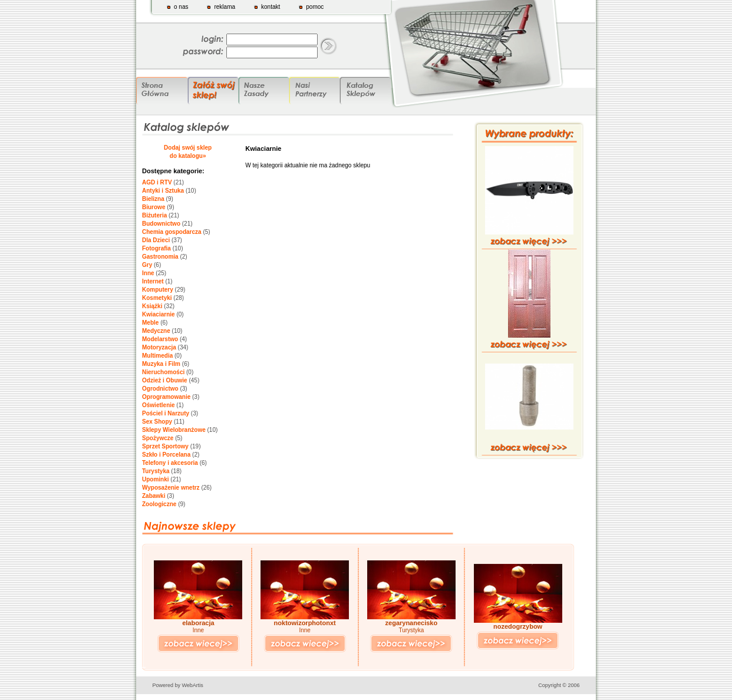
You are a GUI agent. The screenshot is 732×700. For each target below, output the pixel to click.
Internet (153, 281)
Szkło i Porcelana (166, 455)
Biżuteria (154, 215)
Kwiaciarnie (159, 314)
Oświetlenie (159, 405)
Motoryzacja (159, 347)
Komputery (158, 290)
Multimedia (157, 356)
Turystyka (156, 471)
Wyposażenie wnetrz (171, 488)
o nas (181, 7)
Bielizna (153, 199)
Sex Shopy (157, 422)
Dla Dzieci (156, 240)
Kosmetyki (157, 298)
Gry (147, 265)
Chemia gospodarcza (172, 232)
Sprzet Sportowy (165, 446)
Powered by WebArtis (178, 685)
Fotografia (156, 248)
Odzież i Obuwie (165, 380)
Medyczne (156, 331)
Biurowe (154, 207)
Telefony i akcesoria (170, 463)
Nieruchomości (163, 372)
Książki (152, 306)
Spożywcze (158, 438)
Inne (148, 273)
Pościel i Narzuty (166, 413)
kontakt (271, 7)
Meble (150, 323)
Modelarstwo (160, 339)
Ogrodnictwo (160, 389)
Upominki (156, 479)
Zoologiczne (159, 504)
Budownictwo (161, 224)
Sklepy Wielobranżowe (174, 430)
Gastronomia (160, 257)
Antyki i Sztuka (163, 191)
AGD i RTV (157, 182)
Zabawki (154, 496)
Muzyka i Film (161, 364)
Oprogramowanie (166, 397)
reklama (225, 7)
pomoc (315, 7)
